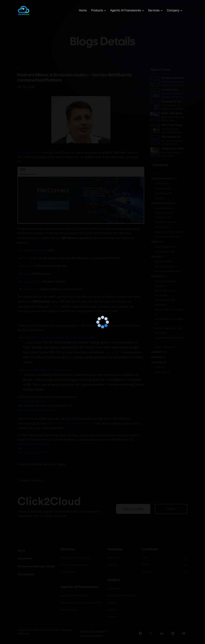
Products (97, 10)
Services (154, 10)
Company (173, 10)
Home (83, 10)
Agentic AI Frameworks (126, 10)
